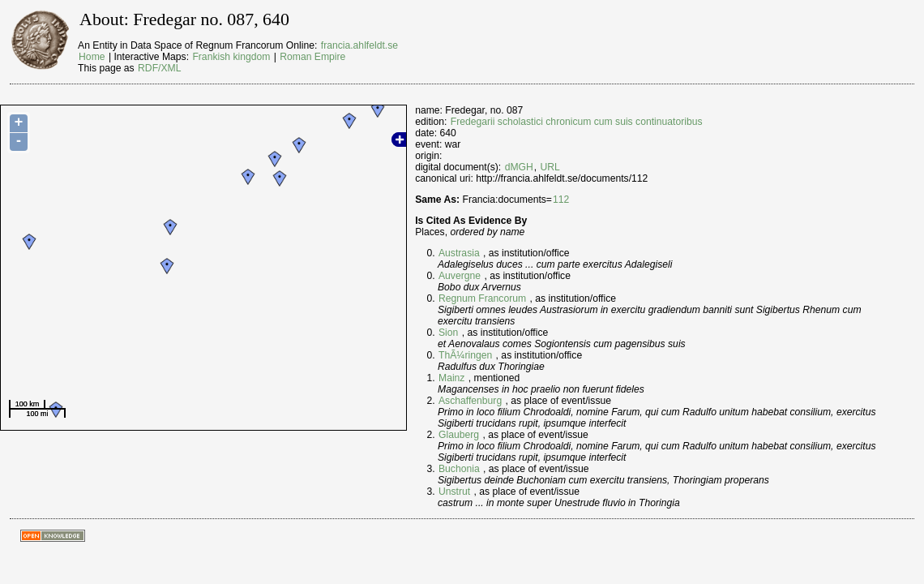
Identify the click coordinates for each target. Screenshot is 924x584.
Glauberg (459, 435)
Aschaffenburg (470, 401)
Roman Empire (312, 57)
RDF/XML (159, 68)
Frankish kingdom (231, 57)
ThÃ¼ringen (465, 355)
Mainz (451, 378)
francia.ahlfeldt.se (359, 45)
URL (550, 167)
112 (561, 200)
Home (92, 57)
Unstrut (454, 492)
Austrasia (459, 253)
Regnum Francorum (482, 298)
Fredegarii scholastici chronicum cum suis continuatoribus (577, 122)
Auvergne (460, 276)
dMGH (519, 167)
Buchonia (459, 469)
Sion (448, 333)
